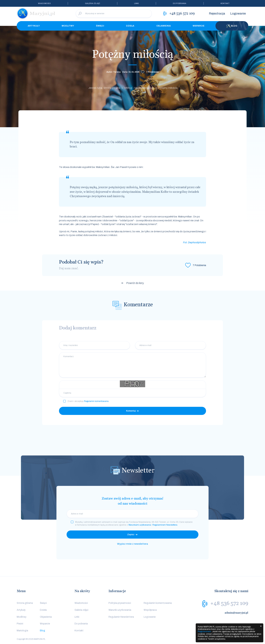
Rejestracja (217, 14)
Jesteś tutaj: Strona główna (104, 88)
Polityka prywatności (120, 603)
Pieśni (20, 624)
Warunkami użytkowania (140, 525)
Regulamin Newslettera (121, 617)
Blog (232, 26)
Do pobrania (180, 3)
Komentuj (131, 411)
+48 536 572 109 (229, 603)
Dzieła (130, 26)
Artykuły (34, 26)
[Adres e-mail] (171, 345)
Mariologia (22, 631)
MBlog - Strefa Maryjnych (139, 88)
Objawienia (164, 26)
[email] (132, 514)
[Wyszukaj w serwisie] (114, 14)
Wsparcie (199, 26)
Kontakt (225, 3)
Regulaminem (204, 631)
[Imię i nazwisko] (94, 345)
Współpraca (150, 610)
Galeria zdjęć (93, 3)
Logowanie (238, 14)
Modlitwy (68, 26)
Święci (100, 26)
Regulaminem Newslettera (165, 525)
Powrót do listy (135, 283)
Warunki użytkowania (120, 610)
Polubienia (152, 72)
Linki (136, 3)
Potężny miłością (168, 88)
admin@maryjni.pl (236, 613)
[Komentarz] (132, 365)
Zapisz (131, 535)
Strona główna (25, 603)
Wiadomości (44, 3)
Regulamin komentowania (96, 401)
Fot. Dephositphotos (195, 242)
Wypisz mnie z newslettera (132, 544)
